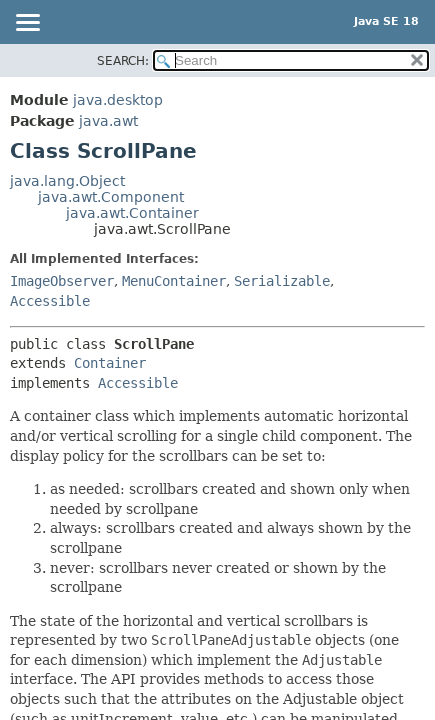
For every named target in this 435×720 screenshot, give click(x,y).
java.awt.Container (132, 213)
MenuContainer (174, 281)
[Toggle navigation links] (27, 24)
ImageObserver (62, 281)
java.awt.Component (111, 197)
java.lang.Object (67, 181)
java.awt (108, 121)
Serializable (282, 281)
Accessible (50, 301)
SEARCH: (123, 61)
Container (110, 363)
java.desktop (118, 100)
